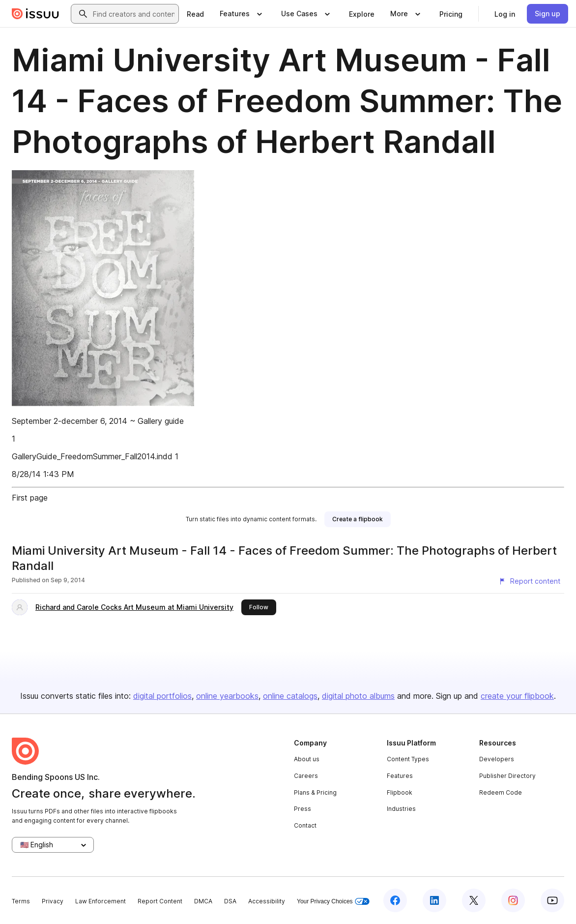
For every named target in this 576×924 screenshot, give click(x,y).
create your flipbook (517, 696)
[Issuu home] (35, 14)
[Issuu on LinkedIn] (434, 900)
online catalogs (290, 696)
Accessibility (267, 901)
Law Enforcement (101, 901)
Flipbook (400, 792)
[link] (195, 14)
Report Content (160, 901)
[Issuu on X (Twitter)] (474, 900)
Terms (21, 901)
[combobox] (134, 14)
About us (307, 759)
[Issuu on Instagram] (513, 900)
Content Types (408, 759)
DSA (230, 901)
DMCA (203, 901)
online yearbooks (227, 696)
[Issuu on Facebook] (395, 900)
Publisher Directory (507, 776)
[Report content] (529, 581)
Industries (401, 809)
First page (30, 498)
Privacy (53, 901)
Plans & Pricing (315, 792)
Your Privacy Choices (333, 902)
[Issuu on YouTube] (552, 900)
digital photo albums (358, 696)
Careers (306, 776)
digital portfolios (162, 696)
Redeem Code (501, 792)
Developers (497, 759)
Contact (305, 825)
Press (302, 809)
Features (400, 776)
